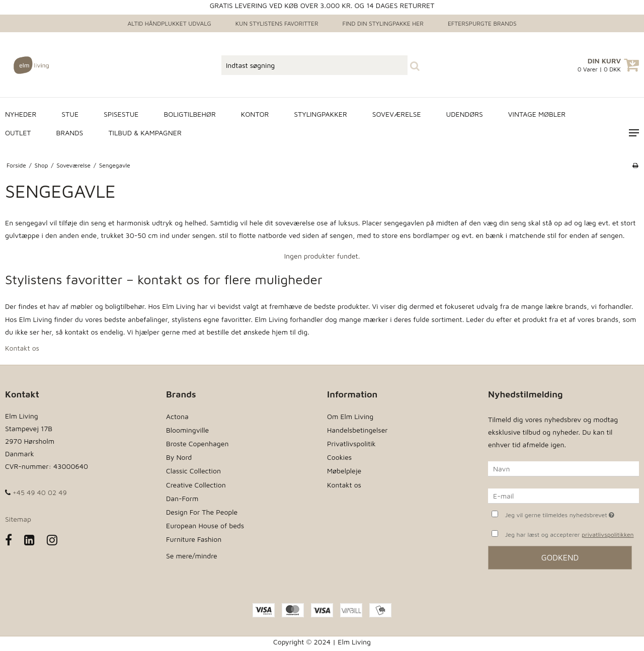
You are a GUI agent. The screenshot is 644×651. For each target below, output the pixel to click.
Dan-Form (182, 498)
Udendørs (465, 114)
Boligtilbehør (189, 114)
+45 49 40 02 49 (36, 492)
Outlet (18, 133)
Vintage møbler (537, 114)
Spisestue (121, 114)
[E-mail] (563, 495)
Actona (177, 416)
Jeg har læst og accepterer (570, 535)
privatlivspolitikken (608, 535)
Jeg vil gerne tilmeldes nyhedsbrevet (572, 514)
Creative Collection (196, 485)
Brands (70, 133)
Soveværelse (397, 114)
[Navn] (563, 468)
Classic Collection (193, 471)
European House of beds (205, 525)
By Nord (179, 457)
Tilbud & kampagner (145, 133)
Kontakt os (22, 348)
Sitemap (18, 519)
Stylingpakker (320, 114)
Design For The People (202, 512)
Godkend (560, 557)
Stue (70, 114)
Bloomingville (187, 430)
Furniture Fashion (194, 539)
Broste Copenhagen (197, 443)
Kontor (255, 114)
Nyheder (21, 114)
